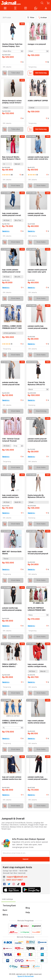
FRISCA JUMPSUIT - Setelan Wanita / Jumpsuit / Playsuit (10, 665)
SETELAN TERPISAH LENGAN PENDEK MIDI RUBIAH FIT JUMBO (37, 609)
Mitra (5, 915)
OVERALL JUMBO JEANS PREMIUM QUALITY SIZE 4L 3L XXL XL (12, 327)
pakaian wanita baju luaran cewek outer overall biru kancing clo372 (38, 158)
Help (28, 912)
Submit (25, 859)
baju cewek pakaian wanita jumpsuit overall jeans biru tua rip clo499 (12, 214)
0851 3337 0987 (14, 880)
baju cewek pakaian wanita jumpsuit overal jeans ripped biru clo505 (12, 271)
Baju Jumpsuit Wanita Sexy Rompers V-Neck (11, 158)
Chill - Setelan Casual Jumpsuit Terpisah (11, 440)
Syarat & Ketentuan (25, 976)
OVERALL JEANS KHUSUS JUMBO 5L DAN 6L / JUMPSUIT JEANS (12, 722)
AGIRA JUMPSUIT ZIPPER (38, 101)
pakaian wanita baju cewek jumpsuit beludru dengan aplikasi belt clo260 (38, 778)
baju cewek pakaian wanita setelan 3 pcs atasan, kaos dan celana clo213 (12, 496)
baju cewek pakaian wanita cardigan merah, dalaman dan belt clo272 (38, 665)
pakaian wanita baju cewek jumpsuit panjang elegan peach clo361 (38, 327)
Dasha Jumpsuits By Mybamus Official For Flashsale (36, 496)
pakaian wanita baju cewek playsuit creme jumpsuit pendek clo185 (38, 214)
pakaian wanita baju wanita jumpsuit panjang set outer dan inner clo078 (12, 609)
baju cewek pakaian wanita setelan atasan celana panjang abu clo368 (37, 722)
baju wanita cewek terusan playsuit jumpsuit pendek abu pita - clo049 (38, 553)
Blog (28, 908)
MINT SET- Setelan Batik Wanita (12, 553)
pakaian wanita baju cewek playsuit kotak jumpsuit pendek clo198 (12, 383)
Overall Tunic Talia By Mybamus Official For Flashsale (36, 383)
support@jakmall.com (17, 877)
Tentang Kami (9, 905)
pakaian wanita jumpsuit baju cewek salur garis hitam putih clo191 (37, 271)
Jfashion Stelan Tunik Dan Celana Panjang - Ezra (12, 45)
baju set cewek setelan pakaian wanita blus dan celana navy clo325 (12, 778)
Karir (5, 910)
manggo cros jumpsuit (37, 44)
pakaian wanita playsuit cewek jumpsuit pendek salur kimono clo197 (37, 440)
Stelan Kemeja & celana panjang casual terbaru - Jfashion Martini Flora (12, 102)
